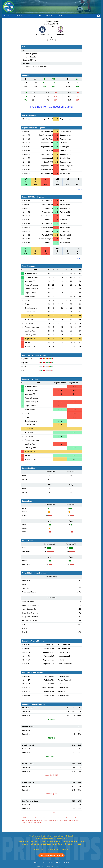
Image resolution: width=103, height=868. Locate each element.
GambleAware (39, 849)
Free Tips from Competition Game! (51, 107)
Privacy (43, 862)
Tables (19, 16)
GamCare (65, 849)
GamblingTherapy (53, 849)
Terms (51, 862)
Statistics (49, 16)
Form (38, 16)
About (58, 862)
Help (36, 862)
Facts (29, 16)
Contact (66, 862)
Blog (60, 16)
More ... (79, 189)
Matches (8, 16)
